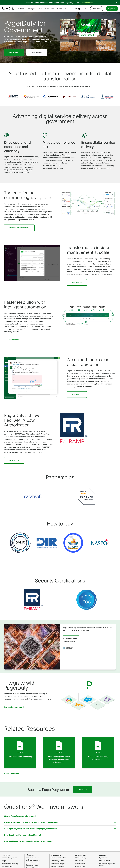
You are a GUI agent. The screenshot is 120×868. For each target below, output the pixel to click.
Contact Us (82, 790)
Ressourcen (63, 9)
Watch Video (38, 52)
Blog (98, 753)
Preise (40, 9)
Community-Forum (58, 862)
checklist (20, 753)
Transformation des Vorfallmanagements (33, 860)
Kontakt (85, 9)
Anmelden (97, 9)
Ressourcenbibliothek (58, 859)
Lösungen (32, 9)
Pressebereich (80, 865)
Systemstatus (104, 859)
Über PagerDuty (81, 859)
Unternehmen (50, 9)
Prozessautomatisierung (10, 865)
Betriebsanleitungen (58, 865)
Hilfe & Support (105, 862)
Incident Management (9, 859)
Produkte (22, 9)
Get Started (14, 52)
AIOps (4, 862)
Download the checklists (20, 228)
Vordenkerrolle (80, 862)
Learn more (77, 283)
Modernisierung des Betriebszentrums (33, 865)
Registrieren (112, 9)
